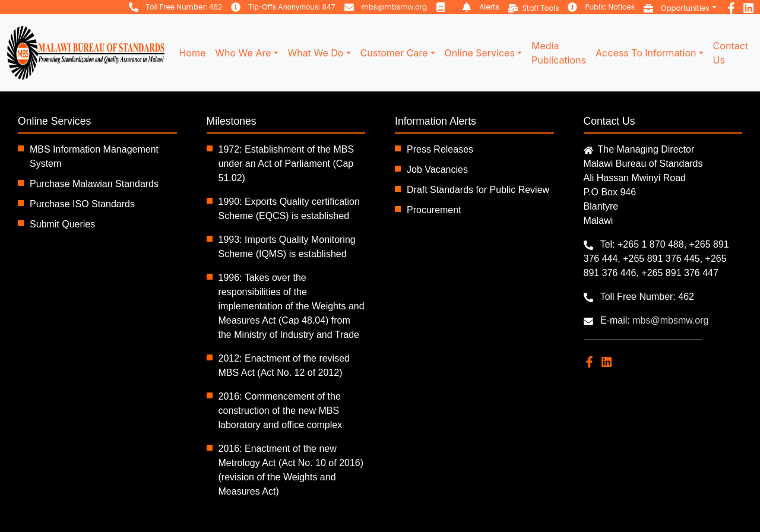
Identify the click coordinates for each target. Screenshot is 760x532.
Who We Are (243, 53)
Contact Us (731, 53)
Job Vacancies (437, 170)
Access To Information (646, 53)
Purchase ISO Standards (82, 204)
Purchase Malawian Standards (94, 184)
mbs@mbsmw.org (395, 7)
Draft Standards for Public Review (478, 190)
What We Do (316, 53)
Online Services (480, 53)
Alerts (489, 7)
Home (192, 53)
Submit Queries (62, 224)
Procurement (434, 210)
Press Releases (440, 149)
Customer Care (394, 53)
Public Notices (610, 7)
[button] (680, 7)
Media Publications (559, 53)
